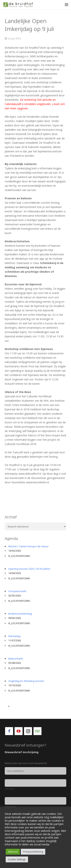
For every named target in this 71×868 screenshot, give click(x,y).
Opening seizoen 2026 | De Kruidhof (29, 569)
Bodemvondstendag (20, 614)
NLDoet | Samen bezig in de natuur (28, 546)
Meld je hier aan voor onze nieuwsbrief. (27, 763)
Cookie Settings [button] (17, 859)
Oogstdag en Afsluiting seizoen (26, 681)
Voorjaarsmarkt (17, 591)
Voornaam (10, 789)
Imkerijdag (14, 636)
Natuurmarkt (16, 658)
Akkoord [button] (13, 852)
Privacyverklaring (33, 852)
